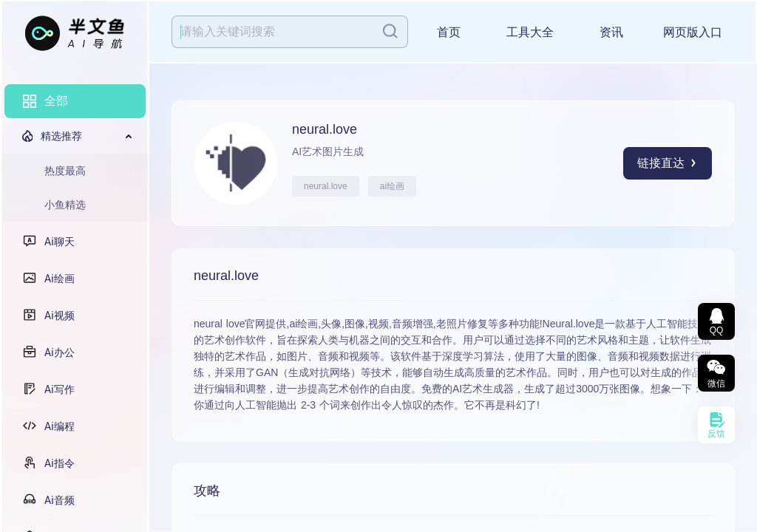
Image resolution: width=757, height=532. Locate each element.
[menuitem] (75, 101)
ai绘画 (392, 186)
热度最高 (65, 171)
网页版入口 (693, 32)
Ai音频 (60, 500)
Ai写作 (60, 389)
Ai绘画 (60, 279)
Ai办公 (60, 352)
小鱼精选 (65, 205)
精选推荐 (61, 136)
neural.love (326, 186)
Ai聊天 (60, 242)
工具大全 (530, 32)
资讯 (611, 32)
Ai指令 (60, 463)
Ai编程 (60, 426)
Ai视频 (60, 316)
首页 (449, 32)
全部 (56, 101)
